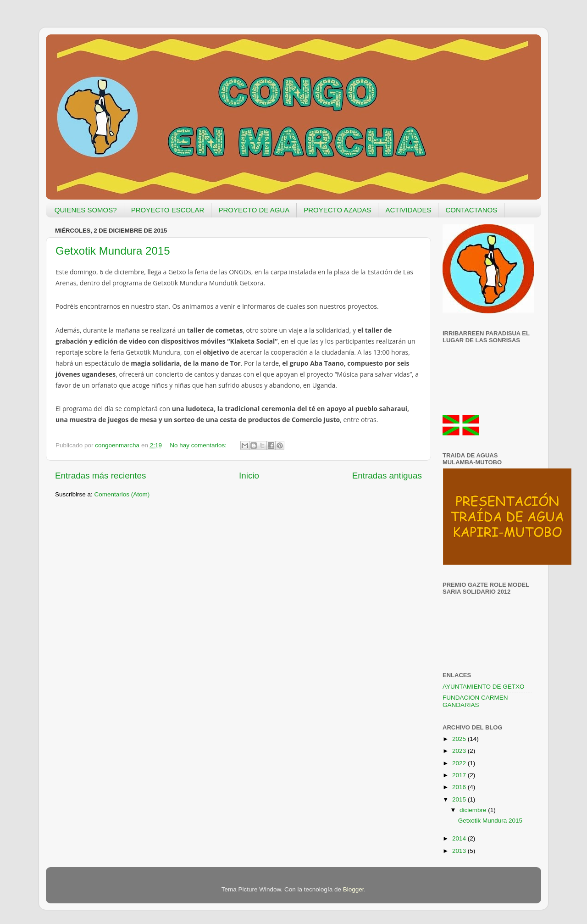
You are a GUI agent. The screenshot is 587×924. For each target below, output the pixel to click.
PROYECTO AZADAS (337, 210)
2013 (460, 851)
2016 (460, 787)
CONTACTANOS (471, 210)
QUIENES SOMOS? (86, 210)
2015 (460, 799)
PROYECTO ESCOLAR (168, 210)
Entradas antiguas (387, 476)
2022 (460, 763)
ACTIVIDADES (408, 210)
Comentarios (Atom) (122, 494)
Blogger (354, 889)
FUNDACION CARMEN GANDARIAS (475, 701)
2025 (460, 739)
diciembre (474, 810)
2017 (460, 775)
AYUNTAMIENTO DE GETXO (484, 687)
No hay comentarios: (199, 445)
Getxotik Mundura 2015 (113, 251)
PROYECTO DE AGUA (254, 210)
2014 (460, 838)
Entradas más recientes (100, 476)
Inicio (249, 476)
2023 (460, 751)
